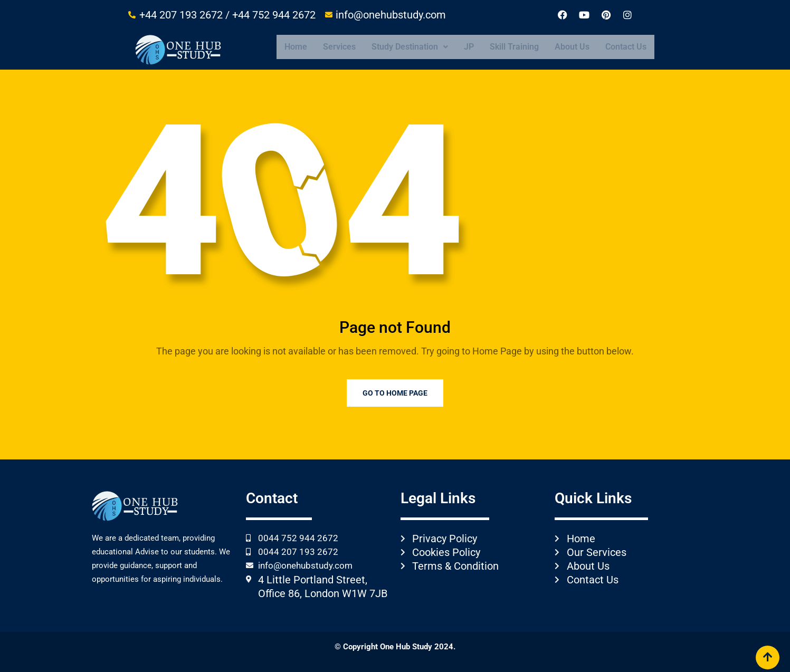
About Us (572, 47)
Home (296, 47)
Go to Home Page (395, 393)
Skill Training (514, 47)
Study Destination (410, 47)
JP (469, 47)
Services (339, 47)
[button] (410, 47)
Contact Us (626, 47)
